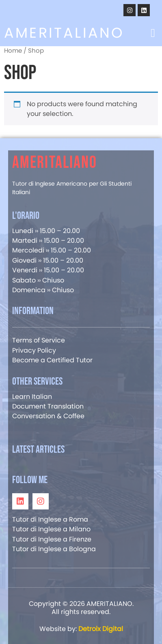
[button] (153, 33)
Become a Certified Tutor (52, 360)
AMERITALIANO (64, 33)
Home (13, 51)
